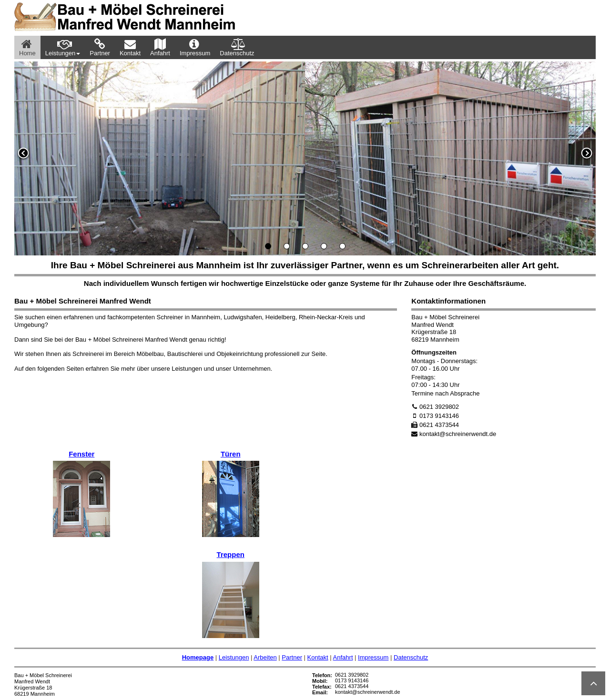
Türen (231, 454)
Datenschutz (411, 657)
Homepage (198, 657)
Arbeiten (265, 657)
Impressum (373, 657)
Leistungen (234, 657)
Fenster (81, 454)
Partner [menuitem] (100, 47)
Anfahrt (343, 657)
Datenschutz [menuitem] (237, 47)
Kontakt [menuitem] (130, 47)
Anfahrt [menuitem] (160, 47)
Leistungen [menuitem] (63, 47)
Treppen (231, 554)
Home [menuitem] (27, 47)
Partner (292, 657)
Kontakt (318, 657)
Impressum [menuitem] (195, 47)
